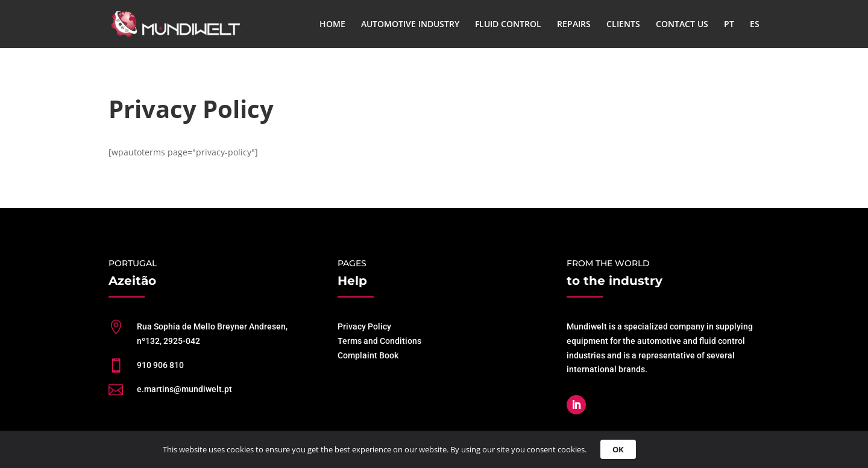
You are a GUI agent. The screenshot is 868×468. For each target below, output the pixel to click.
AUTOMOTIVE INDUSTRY (410, 25)
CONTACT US (682, 25)
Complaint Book (368, 355)
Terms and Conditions (379, 341)
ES (755, 25)
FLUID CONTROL (508, 25)
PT (729, 25)
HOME (332, 25)
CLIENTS (623, 25)
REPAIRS (574, 25)
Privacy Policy (364, 326)
